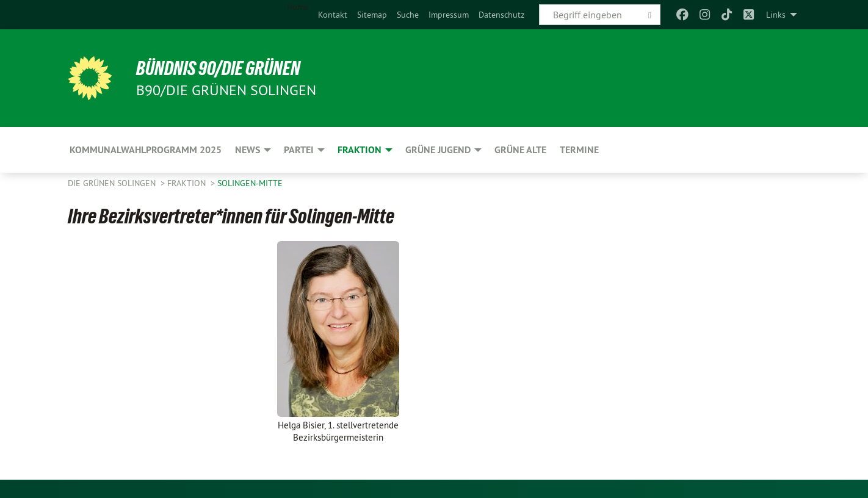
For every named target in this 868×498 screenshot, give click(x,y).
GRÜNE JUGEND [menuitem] (438, 150)
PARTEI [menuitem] (299, 150)
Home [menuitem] (298, 7)
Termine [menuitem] (579, 150)
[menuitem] (333, 15)
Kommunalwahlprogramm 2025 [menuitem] (146, 150)
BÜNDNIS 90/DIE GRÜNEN (218, 68)
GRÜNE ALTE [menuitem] (520, 150)
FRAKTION (188, 183)
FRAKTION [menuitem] (360, 150)
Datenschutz (501, 15)
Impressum (449, 15)
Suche (408, 15)
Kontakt (333, 15)
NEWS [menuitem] (248, 150)
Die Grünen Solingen (113, 183)
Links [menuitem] (776, 15)
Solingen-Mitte (250, 183)
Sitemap (372, 15)
